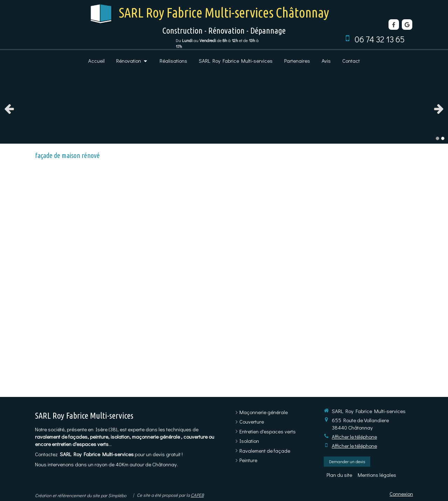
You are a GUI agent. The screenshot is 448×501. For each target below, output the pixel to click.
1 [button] (437, 138)
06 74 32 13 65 (380, 39)
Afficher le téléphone (354, 437)
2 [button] (443, 138)
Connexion (401, 494)
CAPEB (197, 495)
